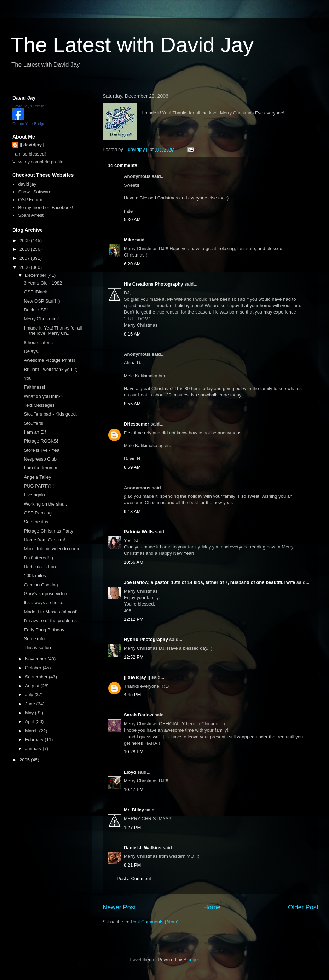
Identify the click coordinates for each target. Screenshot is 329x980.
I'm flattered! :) (38, 558)
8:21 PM (132, 865)
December (36, 275)
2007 (25, 258)
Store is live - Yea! (42, 450)
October (34, 668)
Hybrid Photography (146, 639)
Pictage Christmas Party (48, 531)
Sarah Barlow (138, 715)
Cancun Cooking (41, 585)
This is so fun (37, 647)
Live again (34, 495)
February (35, 740)
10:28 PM (134, 752)
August (33, 686)
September (37, 677)
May (30, 713)
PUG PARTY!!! (39, 486)
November (36, 659)
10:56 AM (134, 562)
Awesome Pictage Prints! (49, 360)
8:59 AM (132, 467)
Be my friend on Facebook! (45, 207)
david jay (27, 184)
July (30, 695)
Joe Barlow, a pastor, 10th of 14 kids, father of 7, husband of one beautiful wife (209, 582)
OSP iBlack (35, 292)
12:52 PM (134, 657)
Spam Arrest (31, 215)
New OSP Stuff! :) (42, 301)
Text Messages (39, 405)
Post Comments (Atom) (155, 922)
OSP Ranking (38, 513)
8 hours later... (38, 342)
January (34, 748)
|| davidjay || (137, 677)
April (30, 722)
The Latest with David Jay (132, 45)
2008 (25, 249)
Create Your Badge (29, 124)
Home (212, 907)
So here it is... (38, 522)
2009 (25, 240)
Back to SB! (36, 310)
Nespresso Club (40, 459)
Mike (129, 240)
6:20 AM (132, 264)
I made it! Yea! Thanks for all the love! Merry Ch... (53, 331)
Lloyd (130, 772)
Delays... (33, 351)
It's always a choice (44, 602)
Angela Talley (37, 477)
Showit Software (35, 192)
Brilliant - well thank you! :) (51, 369)
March (32, 731)
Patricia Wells (139, 532)
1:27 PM (132, 827)
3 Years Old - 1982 (43, 283)
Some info (34, 639)
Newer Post (119, 907)
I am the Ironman (41, 468)
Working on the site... (45, 504)
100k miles (35, 576)
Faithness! (34, 387)
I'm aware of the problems (50, 621)
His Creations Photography (154, 284)
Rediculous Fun (40, 567)
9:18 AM (132, 511)
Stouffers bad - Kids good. (50, 414)
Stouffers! (33, 423)
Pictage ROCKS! (41, 441)
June (31, 704)
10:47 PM (134, 790)
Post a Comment (134, 878)
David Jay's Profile (28, 106)
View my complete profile (38, 162)
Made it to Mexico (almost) (51, 612)
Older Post (303, 907)
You (28, 378)
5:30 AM (132, 219)
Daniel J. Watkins (143, 848)
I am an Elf (35, 432)
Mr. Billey (134, 810)
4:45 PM (132, 695)
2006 (25, 267)
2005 (25, 760)
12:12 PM (134, 619)
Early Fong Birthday (44, 630)
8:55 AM (132, 404)
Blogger (191, 960)
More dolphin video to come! (53, 549)
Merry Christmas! (41, 319)
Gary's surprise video (45, 594)
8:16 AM (132, 334)
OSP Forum (30, 200)
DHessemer (137, 424)
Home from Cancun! (44, 540)
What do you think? (43, 396)
